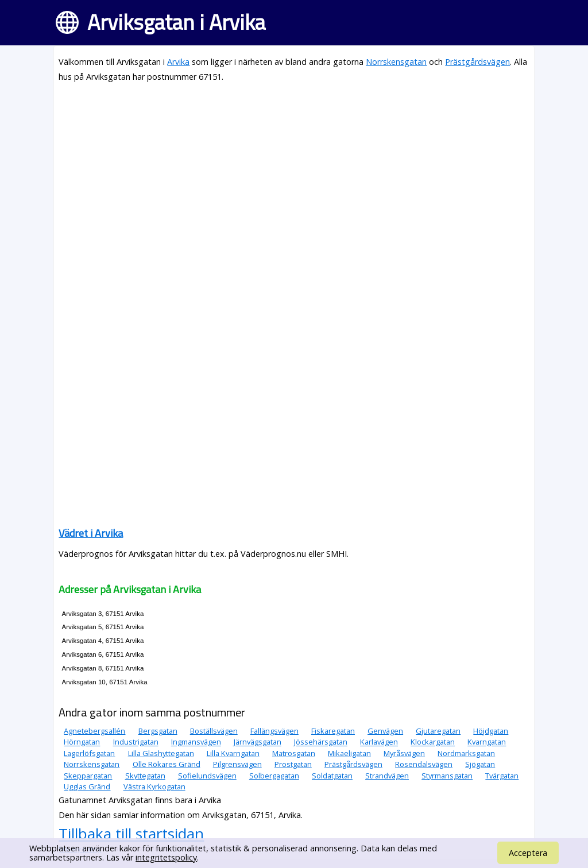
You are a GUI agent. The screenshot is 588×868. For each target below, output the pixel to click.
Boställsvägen (214, 731)
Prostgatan (293, 764)
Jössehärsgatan (321, 742)
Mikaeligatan (349, 753)
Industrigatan (136, 742)
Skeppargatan (88, 776)
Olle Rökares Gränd (167, 764)
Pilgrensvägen (237, 764)
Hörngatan (82, 742)
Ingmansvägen (196, 742)
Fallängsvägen (274, 731)
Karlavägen (379, 742)
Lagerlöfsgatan (89, 753)
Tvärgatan (502, 776)
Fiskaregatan (333, 731)
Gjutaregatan (438, 731)
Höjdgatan (491, 731)
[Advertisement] (294, 173)
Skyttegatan (145, 776)
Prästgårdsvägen (477, 62)
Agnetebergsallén (94, 731)
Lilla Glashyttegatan (161, 753)
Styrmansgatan (447, 776)
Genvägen (385, 731)
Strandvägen (387, 776)
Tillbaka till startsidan (131, 834)
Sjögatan (480, 764)
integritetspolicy (166, 857)
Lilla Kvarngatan (233, 753)
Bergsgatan (158, 731)
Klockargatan (433, 742)
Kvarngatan (487, 742)
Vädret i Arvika (91, 533)
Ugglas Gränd (87, 786)
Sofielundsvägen (207, 776)
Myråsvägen (404, 753)
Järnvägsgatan (258, 742)
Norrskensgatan (396, 62)
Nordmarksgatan (466, 753)
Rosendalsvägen (424, 764)
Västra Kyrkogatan (154, 786)
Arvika (178, 62)
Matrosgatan (294, 753)
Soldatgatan (332, 776)
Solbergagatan (274, 776)
